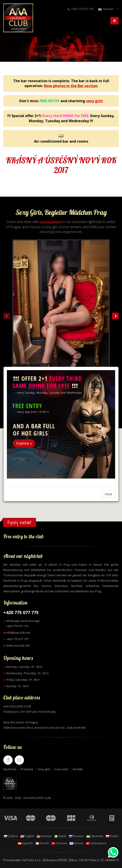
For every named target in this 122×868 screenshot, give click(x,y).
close (108, 494)
